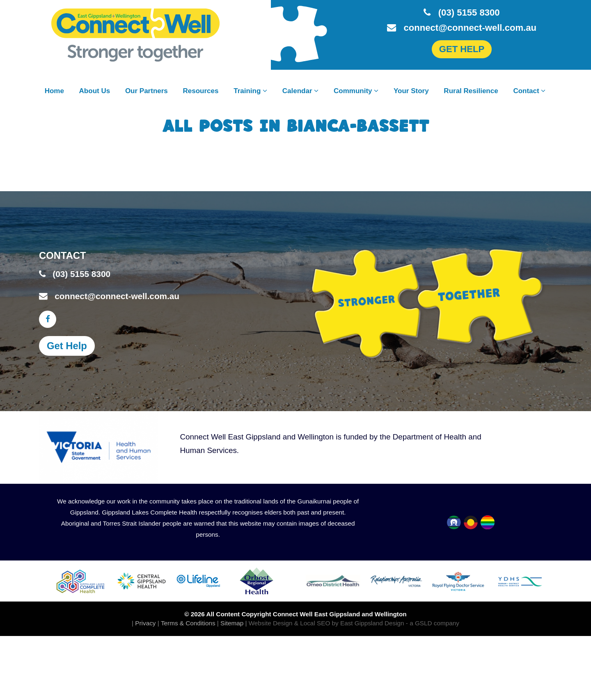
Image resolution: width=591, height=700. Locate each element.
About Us (95, 91)
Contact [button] (529, 91)
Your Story (411, 91)
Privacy (145, 623)
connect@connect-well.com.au (462, 28)
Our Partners (147, 91)
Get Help (67, 346)
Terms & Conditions (188, 623)
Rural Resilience (471, 91)
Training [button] (250, 91)
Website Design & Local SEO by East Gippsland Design (326, 623)
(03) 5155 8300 (462, 13)
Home (54, 91)
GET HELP (462, 49)
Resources (201, 91)
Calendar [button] (300, 91)
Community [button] (356, 91)
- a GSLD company (433, 623)
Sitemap (232, 623)
